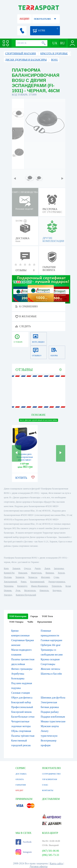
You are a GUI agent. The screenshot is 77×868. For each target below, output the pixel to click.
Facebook (24, 842)
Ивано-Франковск (39, 586)
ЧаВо (30, 622)
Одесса (27, 568)
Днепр (37, 568)
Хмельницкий (10, 582)
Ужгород (8, 595)
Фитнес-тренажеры (22, 669)
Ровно (24, 582)
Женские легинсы (50, 669)
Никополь (44, 590)
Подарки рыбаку (50, 712)
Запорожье (59, 568)
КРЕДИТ (19, 790)
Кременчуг (22, 586)
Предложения (44, 622)
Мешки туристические (53, 721)
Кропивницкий (37, 582)
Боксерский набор (21, 702)
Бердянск (57, 590)
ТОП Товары (16, 622)
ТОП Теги (47, 616)
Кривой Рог (9, 573)
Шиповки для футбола (53, 698)
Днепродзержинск (57, 582)
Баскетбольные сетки (23, 717)
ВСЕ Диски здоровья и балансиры (39, 420)
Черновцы (9, 586)
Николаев (23, 573)
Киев (6, 568)
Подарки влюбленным (53, 717)
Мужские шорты (50, 726)
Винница (50, 573)
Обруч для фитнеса (22, 698)
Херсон (61, 573)
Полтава (8, 577)
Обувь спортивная (21, 731)
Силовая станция (20, 693)
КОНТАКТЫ (48, 790)
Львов (47, 568)
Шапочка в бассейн (51, 674)
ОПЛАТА (20, 779)
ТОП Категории (18, 616)
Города (34, 616)
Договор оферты (39, 866)
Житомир (45, 577)
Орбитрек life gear (51, 645)
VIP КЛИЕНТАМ (50, 779)
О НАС (45, 785)
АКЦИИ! (24, 19)
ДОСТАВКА (21, 774)
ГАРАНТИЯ (21, 785)
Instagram (24, 852)
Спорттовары (48, 664)
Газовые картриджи (52, 640)
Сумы (56, 577)
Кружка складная (50, 659)
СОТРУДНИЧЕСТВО (51, 774)
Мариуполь (36, 573)
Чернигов (20, 577)
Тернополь (57, 586)
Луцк (18, 590)
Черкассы (33, 577)
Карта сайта (56, 863)
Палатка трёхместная (23, 736)
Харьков (16, 568)
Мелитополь (30, 590)
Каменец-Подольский (26, 595)
